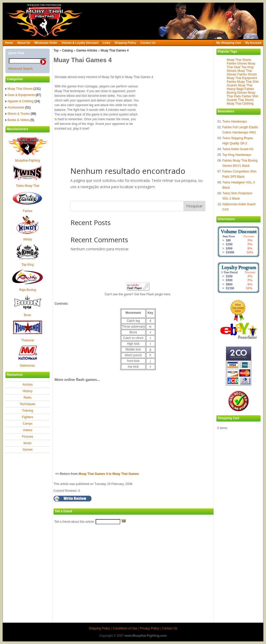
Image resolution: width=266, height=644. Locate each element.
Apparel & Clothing (23, 101)
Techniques (28, 404)
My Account (253, 43)
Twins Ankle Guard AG (238, 149)
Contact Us (148, 43)
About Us (24, 43)
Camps (28, 424)
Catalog (67, 50)
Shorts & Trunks (21, 114)
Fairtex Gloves (237, 63)
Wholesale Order (46, 43)
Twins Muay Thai (28, 186)
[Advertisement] (183, 116)
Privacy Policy (149, 628)
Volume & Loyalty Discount (80, 43)
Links (106, 43)
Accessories (18, 107)
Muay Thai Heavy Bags (240, 87)
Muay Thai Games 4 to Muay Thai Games (109, 474)
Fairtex (28, 211)
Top (56, 50)
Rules (28, 398)
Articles (27, 385)
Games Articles (87, 50)
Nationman (28, 366)
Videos (28, 430)
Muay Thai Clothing (240, 104)
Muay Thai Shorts (239, 60)
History (27, 391)
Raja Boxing (28, 290)
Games (28, 450)
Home (9, 43)
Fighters (27, 417)
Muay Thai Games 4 (115, 50)
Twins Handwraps (235, 122)
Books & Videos (20, 120)
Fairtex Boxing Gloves (240, 91)
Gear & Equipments (23, 95)
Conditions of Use (125, 628)
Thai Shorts (246, 100)
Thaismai (28, 340)
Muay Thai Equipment (242, 78)
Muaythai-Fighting (27, 161)
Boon (28, 315)
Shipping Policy (125, 43)
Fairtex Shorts (247, 74)
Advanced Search (20, 69)
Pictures (27, 437)
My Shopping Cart (229, 43)
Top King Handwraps (237, 155)
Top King (28, 265)
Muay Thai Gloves (23, 89)
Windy (27, 239)
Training (28, 411)
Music (27, 443)
